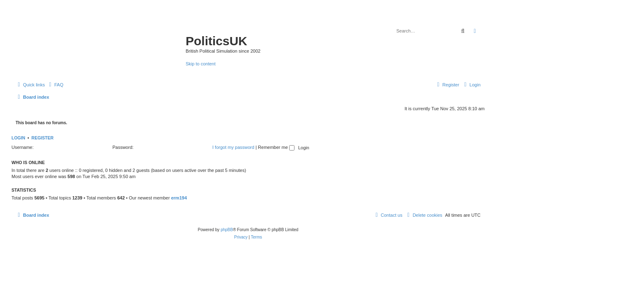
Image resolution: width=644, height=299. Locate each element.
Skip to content (201, 64)
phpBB (227, 230)
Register (43, 138)
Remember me (276, 147)
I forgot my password (233, 147)
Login (18, 138)
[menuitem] (55, 85)
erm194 (179, 198)
